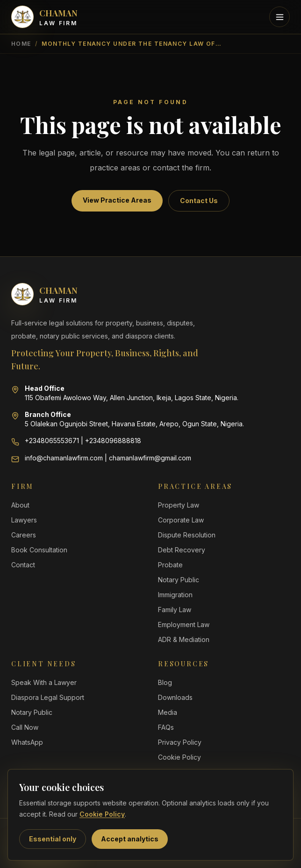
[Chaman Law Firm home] (44, 17)
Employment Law (184, 625)
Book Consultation (39, 550)
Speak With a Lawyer (44, 682)
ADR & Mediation (184, 639)
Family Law (175, 610)
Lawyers (24, 520)
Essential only (53, 839)
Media (168, 712)
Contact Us (199, 201)
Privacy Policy (180, 742)
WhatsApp (27, 742)
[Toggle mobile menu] (279, 17)
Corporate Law (181, 520)
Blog (165, 682)
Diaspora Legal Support (48, 697)
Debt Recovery (182, 550)
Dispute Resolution (187, 535)
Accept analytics (130, 839)
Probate (170, 565)
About (20, 505)
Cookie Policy (102, 814)
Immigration (175, 595)
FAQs (166, 727)
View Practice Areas (117, 200)
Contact (23, 565)
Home (21, 44)
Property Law (179, 505)
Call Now (25, 727)
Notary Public (179, 580)
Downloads (175, 697)
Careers (24, 535)
